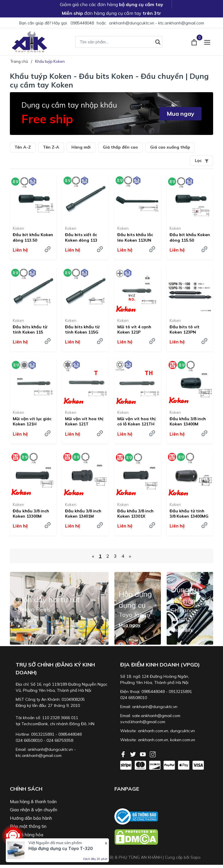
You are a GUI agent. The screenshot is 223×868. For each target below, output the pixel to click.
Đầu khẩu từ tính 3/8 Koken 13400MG (189, 514)
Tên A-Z (23, 147)
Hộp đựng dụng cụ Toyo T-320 (61, 848)
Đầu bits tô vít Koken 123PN (185, 329)
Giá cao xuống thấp (170, 147)
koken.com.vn (183, 740)
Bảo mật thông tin (28, 826)
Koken (18, 228)
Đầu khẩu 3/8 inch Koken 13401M (83, 514)
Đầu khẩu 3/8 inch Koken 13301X (135, 514)
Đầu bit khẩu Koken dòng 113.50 (33, 237)
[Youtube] (143, 754)
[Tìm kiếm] (158, 41)
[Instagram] (153, 754)
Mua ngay (180, 114)
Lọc (202, 161)
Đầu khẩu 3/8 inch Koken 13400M (188, 421)
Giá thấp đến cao (120, 147)
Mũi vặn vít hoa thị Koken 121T (84, 421)
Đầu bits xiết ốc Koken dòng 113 (81, 237)
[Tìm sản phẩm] (119, 42)
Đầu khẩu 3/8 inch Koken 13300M (31, 514)
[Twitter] (134, 754)
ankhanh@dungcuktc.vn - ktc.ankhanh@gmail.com (157, 23)
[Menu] (207, 42)
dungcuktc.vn (182, 731)
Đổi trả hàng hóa (27, 835)
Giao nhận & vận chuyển (34, 810)
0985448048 (82, 23)
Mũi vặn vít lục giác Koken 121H (32, 421)
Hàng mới (81, 147)
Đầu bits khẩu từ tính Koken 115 (30, 329)
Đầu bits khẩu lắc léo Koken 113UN (135, 237)
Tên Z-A (51, 147)
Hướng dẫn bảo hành (31, 818)
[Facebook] (124, 754)
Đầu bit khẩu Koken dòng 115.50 (190, 237)
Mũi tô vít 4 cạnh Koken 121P (134, 329)
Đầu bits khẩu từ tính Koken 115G (82, 329)
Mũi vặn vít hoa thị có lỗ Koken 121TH (136, 421)
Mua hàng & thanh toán (33, 802)
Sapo (196, 857)
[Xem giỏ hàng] (195, 42)
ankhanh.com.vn (153, 731)
